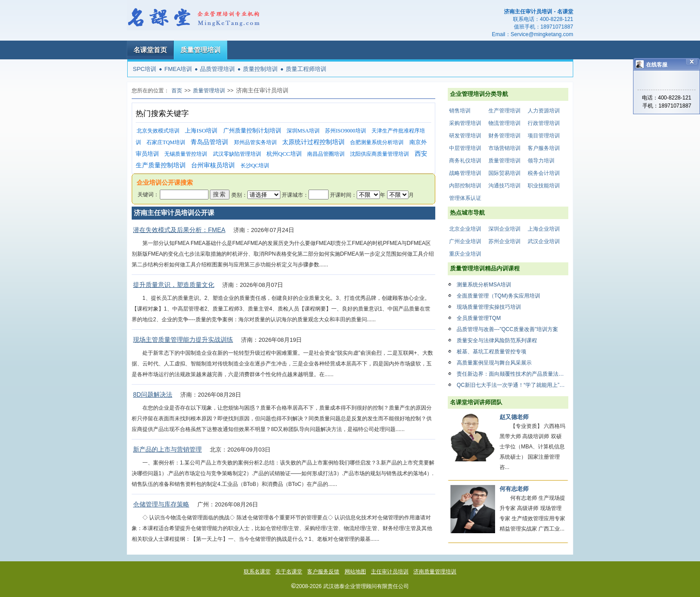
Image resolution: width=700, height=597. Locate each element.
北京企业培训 (465, 229)
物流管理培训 (504, 123)
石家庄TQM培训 (166, 142)
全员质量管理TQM (479, 318)
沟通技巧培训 (504, 186)
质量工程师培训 (306, 69)
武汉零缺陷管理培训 (237, 154)
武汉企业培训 (544, 241)
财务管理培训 (504, 136)
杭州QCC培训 (284, 154)
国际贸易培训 (504, 173)
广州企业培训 (465, 241)
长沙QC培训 (255, 166)
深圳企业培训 (504, 229)
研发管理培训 (465, 136)
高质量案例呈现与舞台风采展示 (494, 363)
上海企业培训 (544, 229)
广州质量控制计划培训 (252, 131)
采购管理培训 (465, 123)
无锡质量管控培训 (186, 154)
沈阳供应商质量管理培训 (379, 154)
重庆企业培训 (465, 254)
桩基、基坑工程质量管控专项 (492, 352)
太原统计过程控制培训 (313, 142)
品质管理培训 (217, 69)
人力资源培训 (544, 111)
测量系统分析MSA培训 (484, 285)
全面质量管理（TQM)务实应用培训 (498, 296)
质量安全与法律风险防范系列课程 (497, 340)
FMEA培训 (178, 69)
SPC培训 (145, 69)
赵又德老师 (514, 417)
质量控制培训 (260, 69)
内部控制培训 (465, 186)
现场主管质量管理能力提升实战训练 (183, 340)
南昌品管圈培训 (326, 154)
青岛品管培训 (209, 142)
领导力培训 (541, 161)
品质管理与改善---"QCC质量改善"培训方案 (507, 329)
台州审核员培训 (213, 165)
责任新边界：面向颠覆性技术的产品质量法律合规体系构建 (512, 374)
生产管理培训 (504, 111)
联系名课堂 (257, 572)
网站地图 (355, 572)
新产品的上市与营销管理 (167, 449)
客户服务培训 (544, 148)
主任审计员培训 (390, 572)
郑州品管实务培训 (255, 142)
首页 (177, 91)
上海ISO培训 (201, 131)
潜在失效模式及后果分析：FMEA (179, 230)
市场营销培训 (504, 148)
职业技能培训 (544, 186)
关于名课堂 (289, 572)
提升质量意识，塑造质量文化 (174, 285)
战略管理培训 (465, 173)
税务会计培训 (544, 173)
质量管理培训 (200, 50)
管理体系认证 (465, 198)
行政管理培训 (544, 123)
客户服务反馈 (323, 572)
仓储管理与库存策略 (161, 504)
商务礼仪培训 (465, 161)
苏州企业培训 (504, 241)
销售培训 (460, 111)
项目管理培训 (544, 136)
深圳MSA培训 (303, 131)
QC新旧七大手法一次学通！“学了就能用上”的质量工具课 (512, 385)
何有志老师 (514, 489)
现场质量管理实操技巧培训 (489, 307)
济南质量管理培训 (435, 572)
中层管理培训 (465, 148)
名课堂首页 (150, 50)
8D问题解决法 (153, 394)
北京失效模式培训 (158, 131)
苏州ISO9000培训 (345, 131)
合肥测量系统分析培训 (377, 142)
